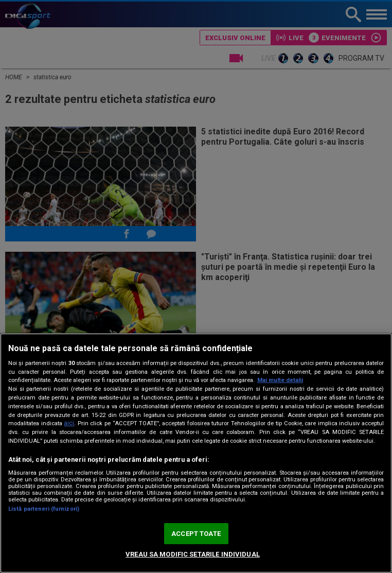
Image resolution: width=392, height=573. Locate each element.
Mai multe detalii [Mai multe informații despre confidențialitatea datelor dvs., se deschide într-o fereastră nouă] (280, 380)
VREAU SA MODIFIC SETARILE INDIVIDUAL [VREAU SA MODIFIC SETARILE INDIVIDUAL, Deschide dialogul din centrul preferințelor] (193, 554)
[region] (196, 453)
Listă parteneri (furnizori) (44, 509)
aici (69, 423)
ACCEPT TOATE (196, 534)
